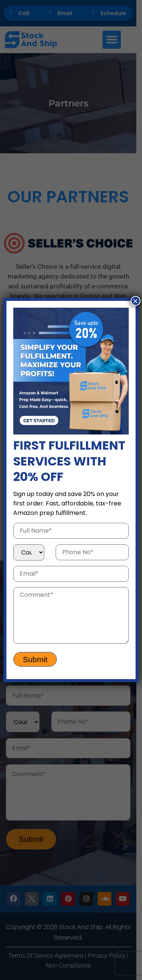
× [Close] (136, 301)
